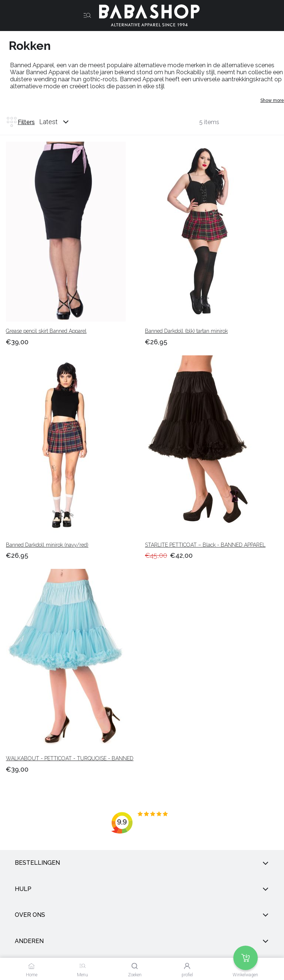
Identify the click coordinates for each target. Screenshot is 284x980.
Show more (272, 100)
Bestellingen (142, 863)
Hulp (142, 889)
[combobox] (61, 122)
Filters (20, 122)
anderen (142, 941)
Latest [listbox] (48, 122)
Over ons (142, 915)
